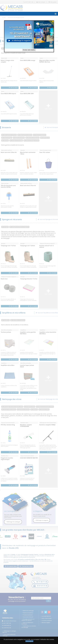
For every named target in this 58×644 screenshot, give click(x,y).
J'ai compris (29, 641)
